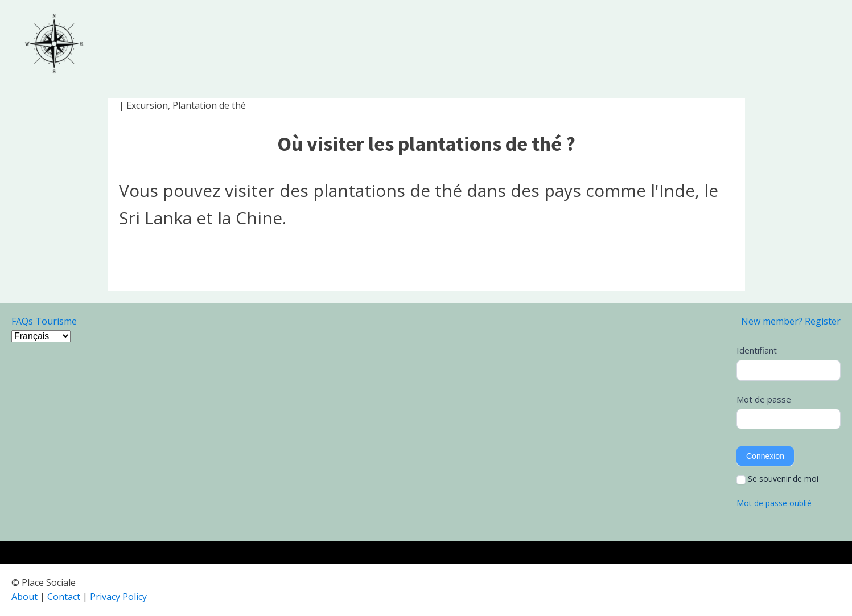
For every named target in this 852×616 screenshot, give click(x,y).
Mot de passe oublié (774, 503)
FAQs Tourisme (44, 321)
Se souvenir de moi (777, 479)
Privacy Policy (118, 597)
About (24, 597)
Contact (64, 597)
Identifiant (757, 350)
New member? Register (791, 321)
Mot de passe (764, 399)
